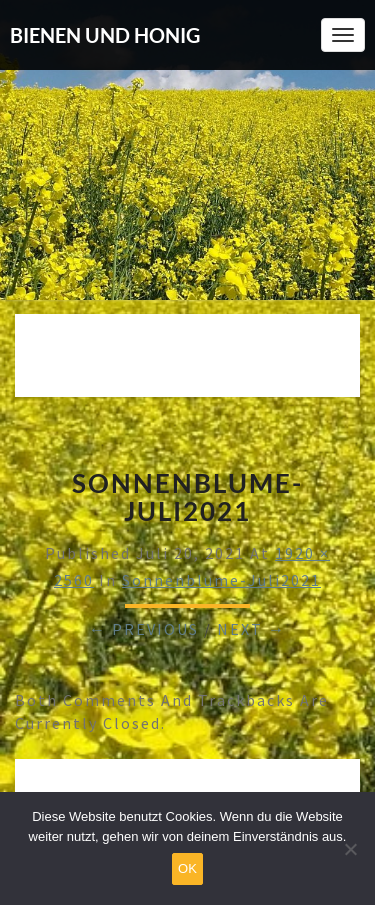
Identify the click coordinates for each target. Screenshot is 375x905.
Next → (251, 629)
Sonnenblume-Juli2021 (221, 580)
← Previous (144, 629)
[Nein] (350, 849)
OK (187, 868)
